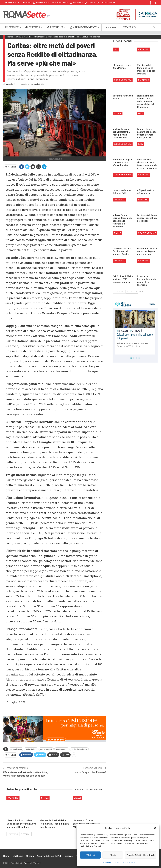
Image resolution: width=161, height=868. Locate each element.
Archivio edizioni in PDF (49, 856)
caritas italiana (31, 749)
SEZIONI (12, 27)
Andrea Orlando (16, 749)
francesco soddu (62, 749)
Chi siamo (18, 856)
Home (27, 3)
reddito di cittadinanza (79, 749)
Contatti (90, 3)
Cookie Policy (105, 862)
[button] (155, 828)
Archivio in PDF (41, 3)
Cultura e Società (123, 80)
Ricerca (69, 856)
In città (117, 233)
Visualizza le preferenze (140, 855)
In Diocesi (143, 200)
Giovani (78, 798)
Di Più (100, 3)
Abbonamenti (60, 3)
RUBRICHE (55, 27)
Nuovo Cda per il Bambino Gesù (91, 772)
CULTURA (33, 27)
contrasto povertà (46, 749)
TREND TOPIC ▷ (111, 27)
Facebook (28, 863)
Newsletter (76, 3)
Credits (30, 856)
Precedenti (13, 834)
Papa (116, 49)
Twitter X (37, 863)
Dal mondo (13, 798)
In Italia (45, 798)
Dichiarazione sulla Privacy (124, 862)
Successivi (26, 834)
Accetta (90, 855)
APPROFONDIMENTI (83, 27)
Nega (113, 855)
